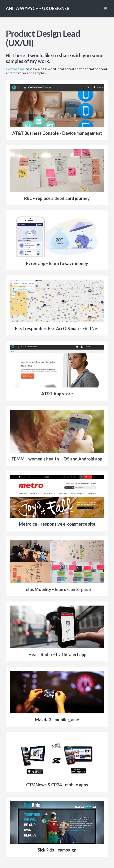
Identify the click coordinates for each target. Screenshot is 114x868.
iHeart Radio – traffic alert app (57, 654)
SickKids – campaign (57, 850)
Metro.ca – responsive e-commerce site (57, 524)
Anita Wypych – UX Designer (38, 8)
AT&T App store (57, 394)
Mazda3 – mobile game (57, 720)
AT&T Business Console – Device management (57, 133)
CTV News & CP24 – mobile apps (57, 785)
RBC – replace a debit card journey (57, 198)
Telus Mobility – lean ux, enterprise (57, 589)
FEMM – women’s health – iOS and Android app (57, 459)
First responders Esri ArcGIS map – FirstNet (57, 329)
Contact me (15, 69)
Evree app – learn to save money (57, 263)
